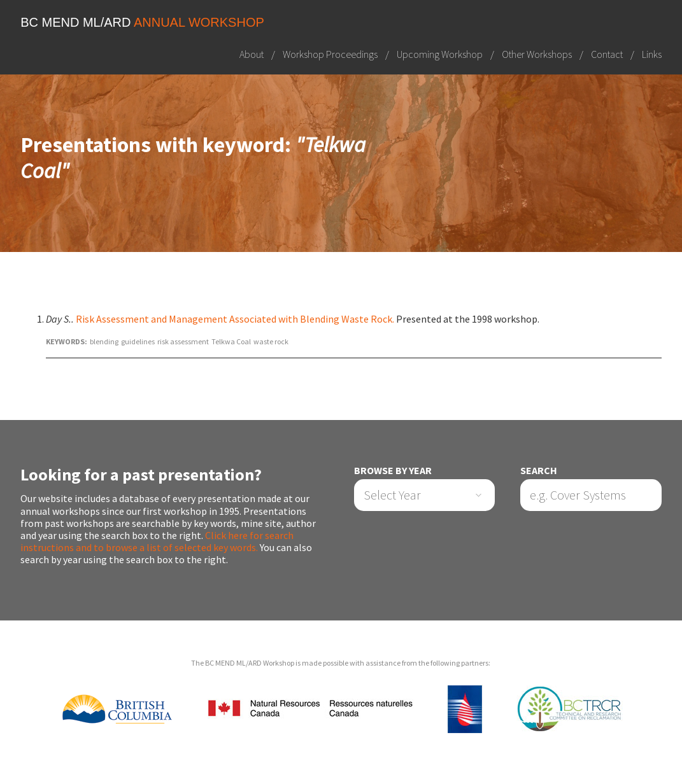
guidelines (138, 341)
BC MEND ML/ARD (142, 22)
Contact (607, 54)
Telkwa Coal (231, 341)
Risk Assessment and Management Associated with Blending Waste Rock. (235, 319)
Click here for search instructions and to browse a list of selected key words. (157, 541)
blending (104, 341)
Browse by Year (393, 471)
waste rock (271, 341)
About (252, 54)
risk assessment (183, 341)
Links (652, 54)
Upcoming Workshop (440, 54)
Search (539, 471)
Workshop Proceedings (330, 54)
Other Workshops (537, 54)
